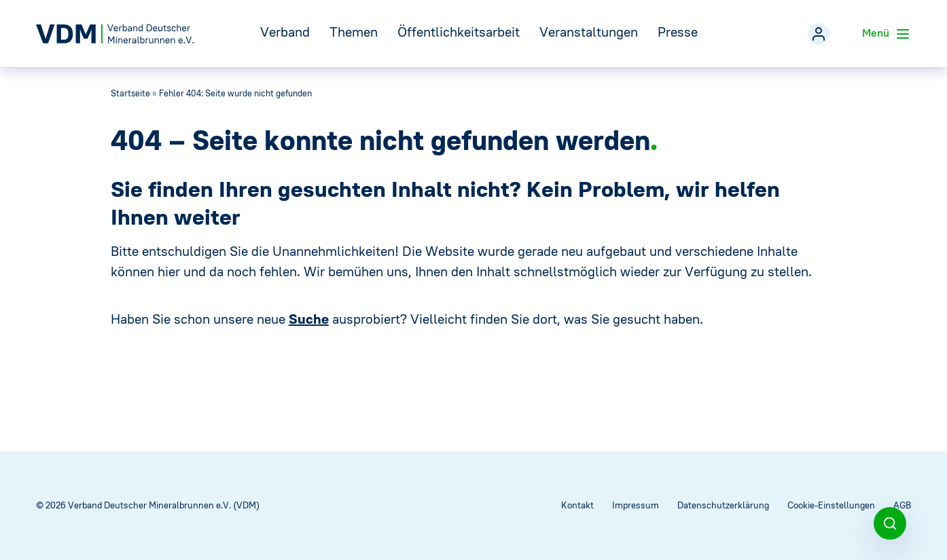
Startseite (130, 93)
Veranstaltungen (589, 32)
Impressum (636, 505)
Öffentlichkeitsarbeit (459, 32)
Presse (678, 32)
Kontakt (577, 505)
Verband (285, 32)
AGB (902, 505)
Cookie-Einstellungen (831, 505)
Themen (354, 32)
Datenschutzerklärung (723, 505)
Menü (887, 34)
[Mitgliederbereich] (819, 34)
